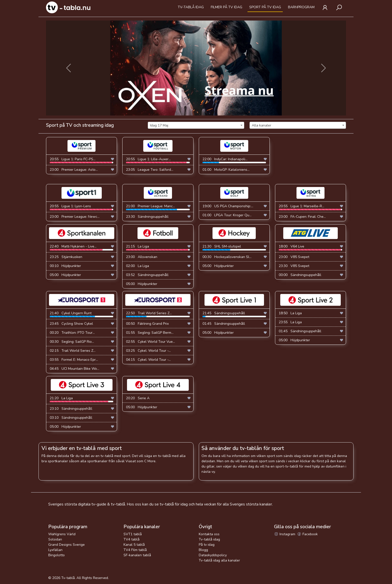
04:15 (148, 360)
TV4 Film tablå (135, 550)
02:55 (150, 342)
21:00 (158, 207)
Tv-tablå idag (191, 7)
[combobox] (196, 125)
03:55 (74, 360)
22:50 (158, 314)
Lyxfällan (55, 550)
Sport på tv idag (265, 7)
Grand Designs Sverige (66, 545)
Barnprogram (301, 7)
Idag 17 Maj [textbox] (159, 125)
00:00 (300, 275)
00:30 (227, 257)
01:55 (150, 333)
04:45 (74, 369)
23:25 (66, 257)
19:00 (228, 206)
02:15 (73, 351)
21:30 (234, 247)
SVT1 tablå (133, 534)
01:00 (226, 170)
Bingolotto (56, 555)
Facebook (307, 534)
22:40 (81, 247)
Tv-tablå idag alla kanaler (219, 560)
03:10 (71, 418)
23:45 (71, 324)
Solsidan (55, 539)
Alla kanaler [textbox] (261, 125)
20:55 (81, 160)
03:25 (148, 351)
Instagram (285, 534)
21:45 (234, 314)
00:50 (147, 324)
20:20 (138, 398)
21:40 (81, 314)
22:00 (234, 160)
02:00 (137, 266)
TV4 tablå (131, 539)
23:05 (150, 170)
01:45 (224, 324)
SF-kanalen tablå (137, 555)
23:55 (290, 322)
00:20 (72, 333)
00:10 (65, 266)
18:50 (290, 313)
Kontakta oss (209, 534)
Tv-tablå (68, 578)
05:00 (65, 275)
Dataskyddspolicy (213, 555)
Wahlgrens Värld (62, 534)
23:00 (74, 170)
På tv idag (207, 545)
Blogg (203, 550)
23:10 (71, 409)
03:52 (147, 275)
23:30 (147, 217)
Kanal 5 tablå (134, 545)
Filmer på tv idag (226, 7)
